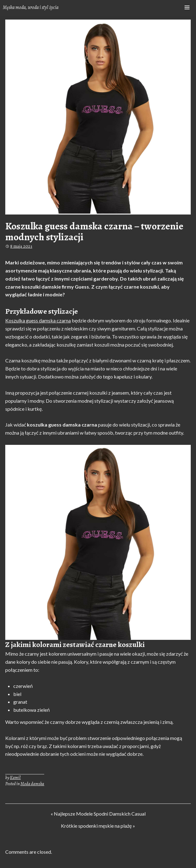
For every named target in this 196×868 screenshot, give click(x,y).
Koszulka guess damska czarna (38, 320)
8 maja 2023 (21, 246)
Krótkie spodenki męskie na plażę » (98, 827)
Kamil (15, 777)
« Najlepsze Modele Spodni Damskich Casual (98, 815)
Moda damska (32, 784)
